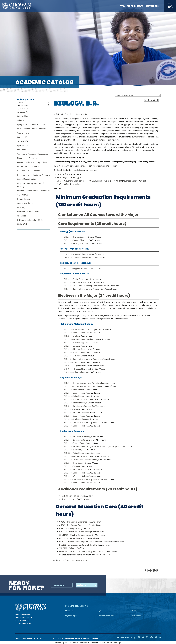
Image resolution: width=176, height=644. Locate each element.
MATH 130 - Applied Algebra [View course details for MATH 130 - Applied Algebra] (76, 268)
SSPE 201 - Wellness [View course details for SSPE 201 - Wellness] (68, 548)
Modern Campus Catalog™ (110, 643)
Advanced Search (24, 112)
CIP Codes (22, 216)
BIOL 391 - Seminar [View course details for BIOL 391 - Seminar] (72, 346)
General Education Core (27, 179)
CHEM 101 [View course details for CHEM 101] (61, 181)
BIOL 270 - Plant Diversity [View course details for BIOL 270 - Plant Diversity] (75, 390)
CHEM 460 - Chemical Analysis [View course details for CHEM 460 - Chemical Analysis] (76, 372)
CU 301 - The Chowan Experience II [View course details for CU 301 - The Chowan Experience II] (74, 525)
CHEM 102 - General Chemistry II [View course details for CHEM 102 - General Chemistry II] (78, 258)
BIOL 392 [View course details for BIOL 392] (141, 316)
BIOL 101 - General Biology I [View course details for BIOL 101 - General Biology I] (76, 237)
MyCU (100, 611)
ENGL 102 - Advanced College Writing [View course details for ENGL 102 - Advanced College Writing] (75, 532)
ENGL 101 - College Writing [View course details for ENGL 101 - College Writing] (71, 528)
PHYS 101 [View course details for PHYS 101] (91, 181)
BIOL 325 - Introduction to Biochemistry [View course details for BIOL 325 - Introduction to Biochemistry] (81, 339)
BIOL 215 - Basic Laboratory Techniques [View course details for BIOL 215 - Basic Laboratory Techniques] (81, 329)
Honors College (24, 199)
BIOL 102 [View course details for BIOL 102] (61, 177)
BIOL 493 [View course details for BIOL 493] (72, 319)
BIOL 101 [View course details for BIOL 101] (61, 174)
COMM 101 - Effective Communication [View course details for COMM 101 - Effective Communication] (75, 535)
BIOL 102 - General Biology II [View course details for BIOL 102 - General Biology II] (76, 240)
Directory (21, 207)
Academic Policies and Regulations (32, 162)
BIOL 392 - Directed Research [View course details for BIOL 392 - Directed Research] (76, 349)
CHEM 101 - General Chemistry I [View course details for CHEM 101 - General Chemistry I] (77, 254)
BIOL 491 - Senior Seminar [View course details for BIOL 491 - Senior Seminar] (75, 279)
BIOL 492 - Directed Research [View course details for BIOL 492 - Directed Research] (76, 282)
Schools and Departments (28, 166)
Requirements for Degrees (28, 171)
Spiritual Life (22, 145)
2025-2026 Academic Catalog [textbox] (125, 95)
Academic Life (23, 133)
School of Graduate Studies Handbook (33, 191)
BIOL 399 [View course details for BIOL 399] (90, 316)
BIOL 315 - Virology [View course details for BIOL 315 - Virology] (72, 336)
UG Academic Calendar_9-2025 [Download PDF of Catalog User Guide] (30, 220)
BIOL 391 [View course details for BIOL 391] (116, 316)
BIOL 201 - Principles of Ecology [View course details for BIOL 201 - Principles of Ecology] (77, 437)
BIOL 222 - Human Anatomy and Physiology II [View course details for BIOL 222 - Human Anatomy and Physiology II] (83, 386)
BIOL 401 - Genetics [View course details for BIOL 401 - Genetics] (72, 356)
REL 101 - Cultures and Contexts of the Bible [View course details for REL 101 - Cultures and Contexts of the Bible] (78, 545)
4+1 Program (23, 195)
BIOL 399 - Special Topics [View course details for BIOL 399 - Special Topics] (74, 352)
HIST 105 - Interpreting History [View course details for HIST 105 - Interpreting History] (72, 538)
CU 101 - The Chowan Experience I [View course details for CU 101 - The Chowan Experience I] (74, 522)
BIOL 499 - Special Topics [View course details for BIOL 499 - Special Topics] (74, 362)
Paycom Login (71, 616)
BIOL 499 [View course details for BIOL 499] (99, 316)
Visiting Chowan (135, 6)
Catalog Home (23, 116)
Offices (133, 611)
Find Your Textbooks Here (28, 212)
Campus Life (22, 137)
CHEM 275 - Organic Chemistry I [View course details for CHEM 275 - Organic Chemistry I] (77, 366)
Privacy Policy (39, 638)
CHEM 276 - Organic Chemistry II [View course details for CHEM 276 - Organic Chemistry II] (78, 369)
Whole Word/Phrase (25, 109)
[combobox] (138, 95)
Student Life (22, 141)
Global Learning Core (70, 496)
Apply (122, 6)
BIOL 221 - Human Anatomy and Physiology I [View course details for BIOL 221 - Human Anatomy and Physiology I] (83, 383)
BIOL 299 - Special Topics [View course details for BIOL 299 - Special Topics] (74, 333)
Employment (27, 638)
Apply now (87, 585)
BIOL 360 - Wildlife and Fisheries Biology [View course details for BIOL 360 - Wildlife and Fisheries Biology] (81, 460)
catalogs (61, 643)
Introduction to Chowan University (32, 129)
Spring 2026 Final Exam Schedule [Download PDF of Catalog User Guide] (31, 124)
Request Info (152, 6)
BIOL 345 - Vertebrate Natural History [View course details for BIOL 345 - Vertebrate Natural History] (80, 399)
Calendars (21, 120)
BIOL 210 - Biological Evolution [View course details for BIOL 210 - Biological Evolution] (77, 243)
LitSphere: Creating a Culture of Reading (30, 185)
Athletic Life (22, 150)
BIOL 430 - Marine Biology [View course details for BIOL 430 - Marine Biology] (75, 419)
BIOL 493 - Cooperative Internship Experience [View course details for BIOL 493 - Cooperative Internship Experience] (83, 286)
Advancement (136, 616)
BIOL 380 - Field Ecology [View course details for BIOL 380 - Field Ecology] (74, 463)
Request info (62, 585)
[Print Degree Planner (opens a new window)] (146, 100)
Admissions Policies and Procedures (32, 154)
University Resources (106, 616)
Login (18, 638)
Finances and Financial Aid (28, 158)
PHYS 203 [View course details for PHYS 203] (118, 181)
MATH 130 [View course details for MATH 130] (61, 184)
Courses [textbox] (20, 102)
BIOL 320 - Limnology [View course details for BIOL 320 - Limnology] (73, 450)
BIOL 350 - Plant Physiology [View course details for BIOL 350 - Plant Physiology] (76, 403)
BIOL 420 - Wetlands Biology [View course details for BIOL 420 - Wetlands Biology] (76, 476)
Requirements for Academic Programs (34, 175)
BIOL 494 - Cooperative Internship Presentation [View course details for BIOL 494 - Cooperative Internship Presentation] (84, 289)
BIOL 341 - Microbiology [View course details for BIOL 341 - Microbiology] (74, 343)
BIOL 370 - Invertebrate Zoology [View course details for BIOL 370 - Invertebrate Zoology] (77, 406)
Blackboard (70, 611)
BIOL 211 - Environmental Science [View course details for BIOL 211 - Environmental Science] (78, 440)
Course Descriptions (26, 203)
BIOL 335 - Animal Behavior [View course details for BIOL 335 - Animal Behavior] (75, 396)
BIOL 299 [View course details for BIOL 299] (82, 316)
